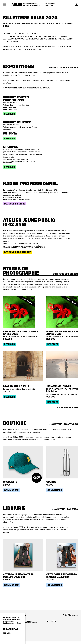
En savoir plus (11, 629)
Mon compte (51, 621)
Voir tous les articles (63, 424)
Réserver (10, 114)
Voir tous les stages (64, 274)
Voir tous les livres (65, 509)
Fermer (7, 633)
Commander (11, 490)
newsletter (66, 46)
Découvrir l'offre (15, 204)
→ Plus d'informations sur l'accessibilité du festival (27, 88)
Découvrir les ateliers (18, 252)
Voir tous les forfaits (63, 67)
